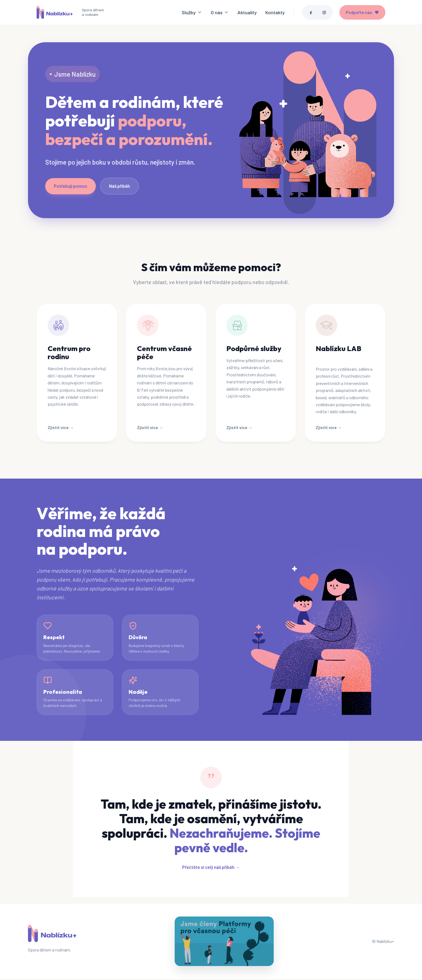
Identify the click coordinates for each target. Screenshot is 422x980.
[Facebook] (311, 13)
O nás (220, 13)
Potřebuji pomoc (71, 187)
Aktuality (247, 13)
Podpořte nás (362, 13)
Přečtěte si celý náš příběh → (211, 868)
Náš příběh (119, 187)
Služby (192, 13)
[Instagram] (324, 13)
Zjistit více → (61, 428)
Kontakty (275, 13)
